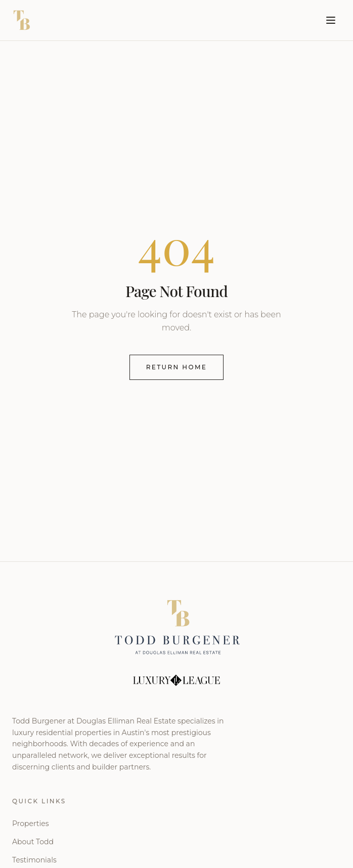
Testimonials (34, 860)
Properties (30, 824)
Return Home (177, 367)
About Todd (33, 842)
